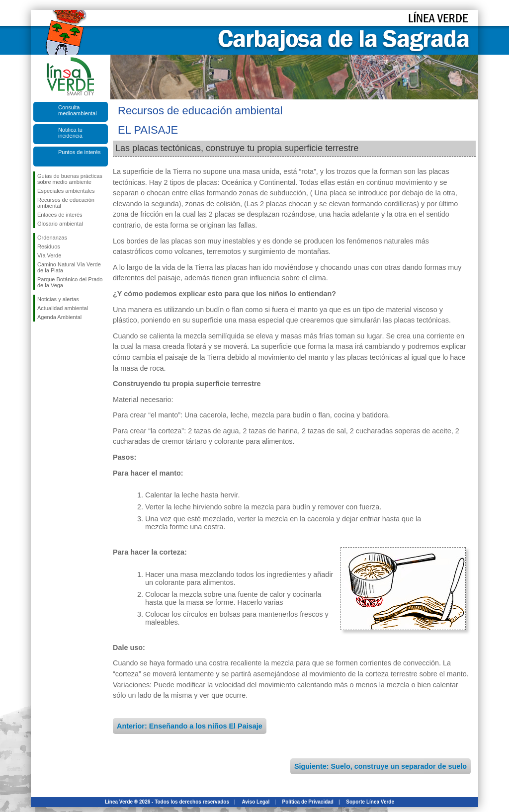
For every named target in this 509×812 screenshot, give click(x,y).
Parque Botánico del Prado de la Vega (70, 282)
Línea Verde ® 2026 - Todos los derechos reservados (167, 802)
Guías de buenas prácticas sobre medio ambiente (70, 179)
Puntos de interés (80, 152)
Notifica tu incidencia (70, 133)
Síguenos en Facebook (39, 337)
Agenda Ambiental (59, 317)
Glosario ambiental (60, 224)
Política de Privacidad (308, 802)
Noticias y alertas (58, 299)
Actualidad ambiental (63, 308)
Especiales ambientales (66, 191)
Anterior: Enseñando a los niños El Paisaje (190, 726)
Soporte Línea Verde (370, 802)
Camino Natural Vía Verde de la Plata (69, 267)
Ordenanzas (52, 238)
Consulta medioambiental (78, 110)
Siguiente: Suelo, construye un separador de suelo (381, 766)
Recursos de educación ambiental (66, 203)
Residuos (49, 246)
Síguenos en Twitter (56, 337)
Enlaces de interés (60, 215)
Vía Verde (49, 255)
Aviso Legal (255, 802)
